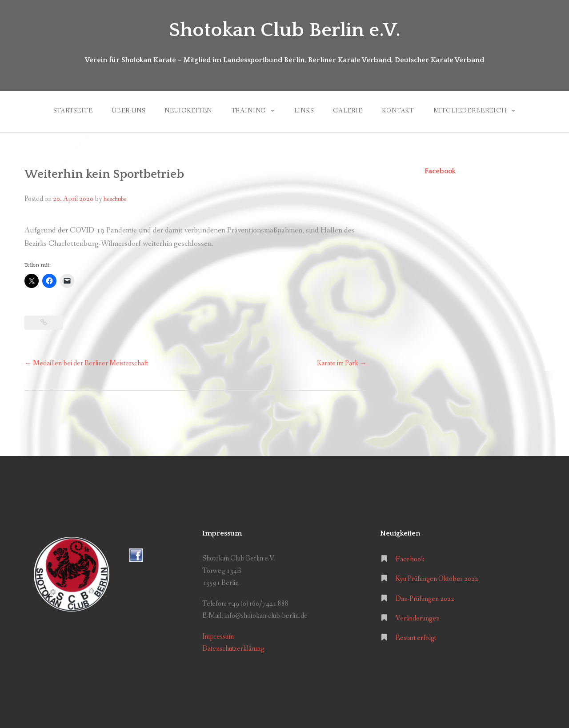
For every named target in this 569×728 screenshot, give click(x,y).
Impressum (218, 637)
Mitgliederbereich (470, 111)
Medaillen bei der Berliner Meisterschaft (86, 363)
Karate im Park (342, 363)
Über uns (129, 111)
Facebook (440, 171)
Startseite (73, 111)
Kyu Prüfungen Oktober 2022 (437, 579)
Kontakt (398, 111)
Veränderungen (418, 618)
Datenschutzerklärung (233, 649)
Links (304, 111)
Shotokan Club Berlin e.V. (285, 30)
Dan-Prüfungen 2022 (425, 599)
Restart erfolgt (416, 638)
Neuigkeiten (188, 111)
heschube (115, 199)
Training (249, 111)
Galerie (348, 111)
